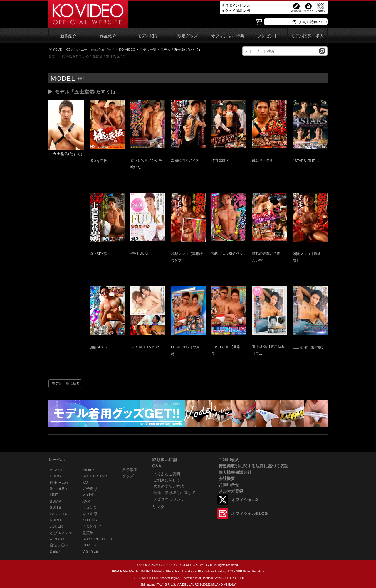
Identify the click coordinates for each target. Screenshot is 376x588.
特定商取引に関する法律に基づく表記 (254, 466)
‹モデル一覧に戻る (65, 383)
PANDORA (59, 514)
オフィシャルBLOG (249, 513)
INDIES (89, 470)
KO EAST (91, 520)
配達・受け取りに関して (174, 493)
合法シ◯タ (59, 545)
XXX (86, 501)
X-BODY (57, 539)
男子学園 (130, 470)
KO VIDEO (163, 565)
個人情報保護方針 (235, 472)
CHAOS (89, 545)
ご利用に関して (167, 480)
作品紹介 (108, 36)
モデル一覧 (148, 50)
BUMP (55, 501)
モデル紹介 (148, 36)
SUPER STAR (95, 476)
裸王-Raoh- (59, 482)
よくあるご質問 (167, 474)
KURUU (57, 520)
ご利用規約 (229, 460)
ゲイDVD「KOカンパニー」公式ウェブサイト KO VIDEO (92, 50)
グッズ (128, 476)
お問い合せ (229, 485)
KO (85, 482)
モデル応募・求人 (307, 36)
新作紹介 (68, 36)
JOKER (56, 526)
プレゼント (268, 36)
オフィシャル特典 (228, 36)
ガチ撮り (90, 489)
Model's (89, 495)
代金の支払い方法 (169, 486)
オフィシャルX (245, 500)
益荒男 (88, 533)
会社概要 (227, 479)
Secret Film (60, 489)
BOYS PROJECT (97, 539)
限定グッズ (188, 36)
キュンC (89, 507)
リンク (158, 507)
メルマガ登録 (231, 491)
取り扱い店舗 (164, 460)
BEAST (56, 470)
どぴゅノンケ (61, 533)
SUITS (55, 507)
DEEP (55, 551)
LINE (54, 495)
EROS (55, 476)
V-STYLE (90, 551)
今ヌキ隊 (90, 514)
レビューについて (169, 499)
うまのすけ (92, 526)
